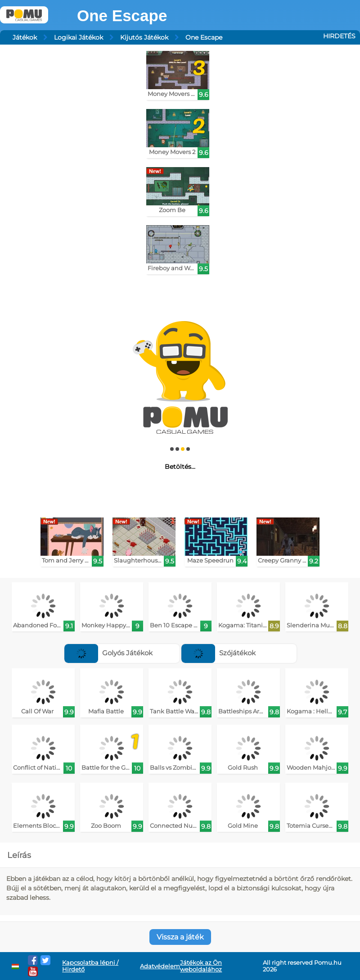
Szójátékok (218, 653)
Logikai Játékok (79, 37)
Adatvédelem (160, 966)
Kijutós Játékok (144, 37)
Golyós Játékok (108, 653)
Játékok (25, 37)
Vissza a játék (180, 937)
